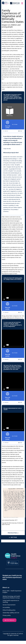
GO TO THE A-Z (9, 620)
